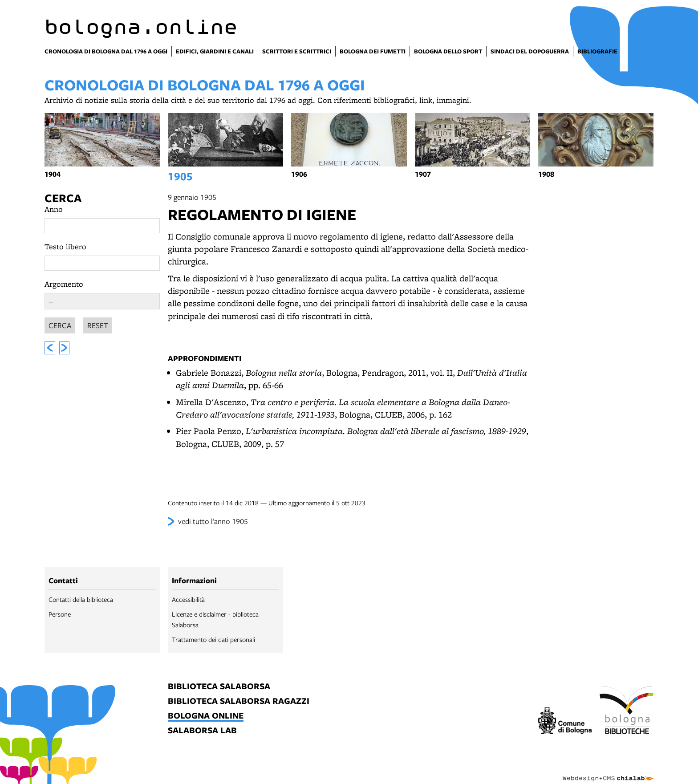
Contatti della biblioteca (81, 599)
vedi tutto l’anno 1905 (213, 521)
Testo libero (65, 246)
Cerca (63, 198)
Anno (54, 209)
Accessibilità (188, 599)
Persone (60, 614)
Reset (98, 324)
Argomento (64, 284)
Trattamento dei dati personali (213, 639)
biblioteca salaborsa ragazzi (239, 701)
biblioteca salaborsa (219, 687)
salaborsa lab (202, 731)
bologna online (206, 716)
